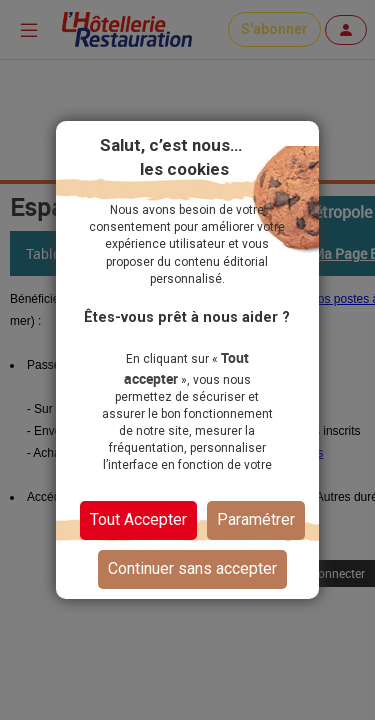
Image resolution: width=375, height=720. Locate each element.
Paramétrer (256, 519)
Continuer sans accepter (192, 568)
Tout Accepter (138, 519)
